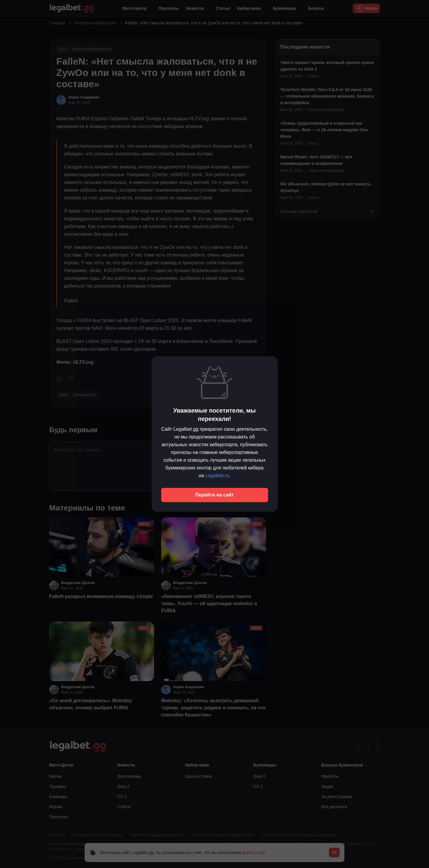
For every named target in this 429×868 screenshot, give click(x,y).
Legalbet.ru (217, 476)
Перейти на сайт (214, 495)
